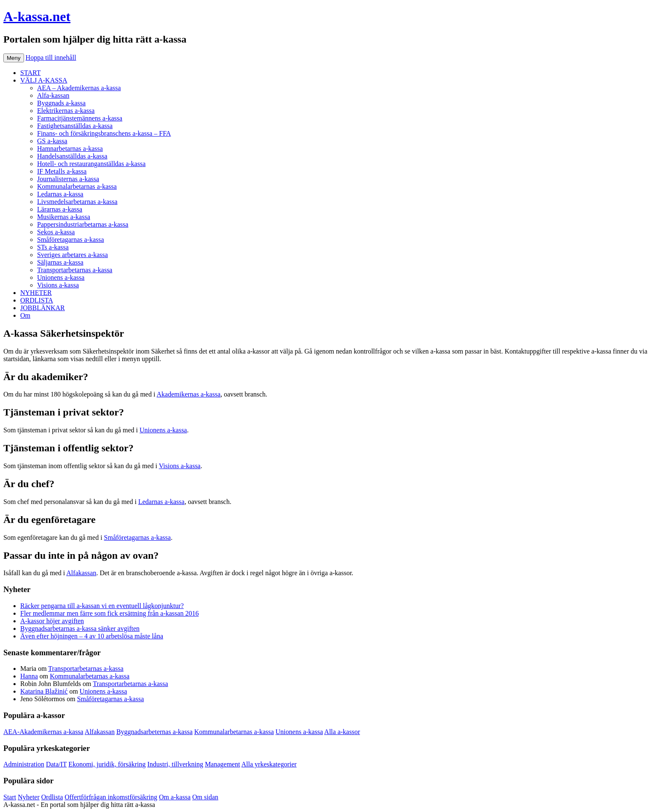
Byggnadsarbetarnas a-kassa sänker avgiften (80, 628)
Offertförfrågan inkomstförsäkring (111, 797)
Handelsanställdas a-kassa (72, 156)
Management (223, 764)
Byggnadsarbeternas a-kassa (155, 732)
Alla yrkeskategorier (269, 764)
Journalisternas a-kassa (68, 179)
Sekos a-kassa (56, 232)
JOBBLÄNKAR (43, 308)
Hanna (29, 676)
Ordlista (52, 797)
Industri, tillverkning (175, 764)
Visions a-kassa (58, 285)
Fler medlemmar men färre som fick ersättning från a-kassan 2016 (109, 613)
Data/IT (56, 764)
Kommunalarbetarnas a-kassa (77, 186)
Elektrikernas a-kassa (66, 111)
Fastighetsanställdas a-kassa (75, 126)
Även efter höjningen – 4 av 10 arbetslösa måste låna (92, 636)
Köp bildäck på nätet (185, 805)
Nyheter (29, 797)
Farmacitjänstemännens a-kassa (80, 118)
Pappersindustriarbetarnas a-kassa (83, 224)
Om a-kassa (175, 797)
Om (25, 315)
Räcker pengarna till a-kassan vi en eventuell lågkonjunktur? (102, 606)
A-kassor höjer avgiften (52, 621)
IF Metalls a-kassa (62, 171)
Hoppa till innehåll (51, 58)
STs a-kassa (53, 247)
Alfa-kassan (53, 95)
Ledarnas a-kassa (60, 194)
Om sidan (205, 797)
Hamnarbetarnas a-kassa (70, 149)
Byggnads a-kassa (61, 103)
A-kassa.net (37, 16)
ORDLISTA (37, 300)
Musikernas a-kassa (64, 217)
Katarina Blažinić (44, 691)
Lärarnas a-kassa (60, 209)
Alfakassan (81, 573)
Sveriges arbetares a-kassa (73, 255)
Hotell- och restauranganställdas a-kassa (91, 164)
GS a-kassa (52, 141)
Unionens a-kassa (61, 277)
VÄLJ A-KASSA (44, 80)
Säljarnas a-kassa (60, 262)
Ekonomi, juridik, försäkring (107, 764)
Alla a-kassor (342, 732)
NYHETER (36, 293)
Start (10, 797)
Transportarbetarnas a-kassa (75, 270)
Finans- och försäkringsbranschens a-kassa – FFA (104, 133)
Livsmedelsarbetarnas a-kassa (77, 202)
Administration (24, 764)
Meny (14, 58)
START (30, 73)
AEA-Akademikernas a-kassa (43, 732)
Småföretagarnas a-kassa (71, 240)
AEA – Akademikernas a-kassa (79, 88)
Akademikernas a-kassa (189, 394)
